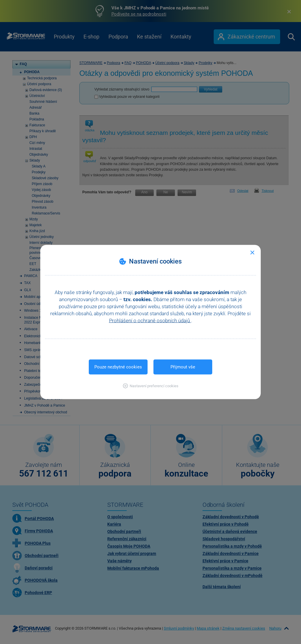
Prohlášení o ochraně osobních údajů (150, 321)
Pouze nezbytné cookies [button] (118, 367)
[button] (151, 386)
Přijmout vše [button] (183, 367)
